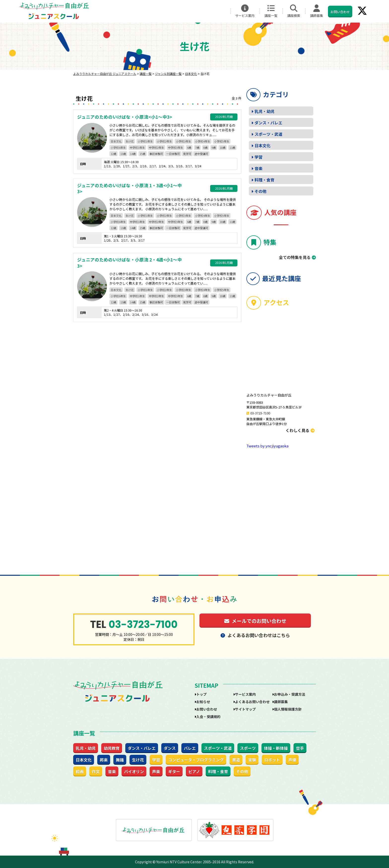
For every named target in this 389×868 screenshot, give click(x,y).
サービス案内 (245, 11)
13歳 (123, 154)
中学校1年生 (137, 147)
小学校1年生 (145, 141)
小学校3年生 (183, 141)
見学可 (187, 154)
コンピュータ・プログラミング (196, 760)
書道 (236, 760)
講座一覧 (271, 11)
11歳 (232, 147)
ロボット (272, 760)
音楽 (259, 168)
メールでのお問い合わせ (255, 621)
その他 (260, 191)
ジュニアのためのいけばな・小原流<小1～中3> (125, 117)
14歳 (133, 154)
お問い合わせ (340, 12)
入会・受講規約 (208, 717)
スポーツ (248, 748)
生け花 (130, 141)
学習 (259, 157)
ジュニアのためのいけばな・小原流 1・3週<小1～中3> (130, 189)
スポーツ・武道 (268, 134)
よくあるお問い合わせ (252, 702)
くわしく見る (300, 430)
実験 (252, 760)
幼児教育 (112, 748)
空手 (300, 748)
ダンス (170, 748)
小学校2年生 (164, 141)
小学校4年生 (203, 141)
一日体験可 (173, 154)
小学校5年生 (222, 141)
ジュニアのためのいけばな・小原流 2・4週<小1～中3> (130, 263)
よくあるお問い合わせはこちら (255, 635)
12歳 (113, 154)
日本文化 (116, 141)
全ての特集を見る (295, 257)
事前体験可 (156, 154)
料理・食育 (264, 180)
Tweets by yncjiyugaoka (267, 446)
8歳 (206, 147)
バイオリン (134, 771)
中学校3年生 (176, 147)
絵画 (80, 771)
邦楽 (104, 760)
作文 (96, 771)
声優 (292, 760)
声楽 (156, 771)
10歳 (223, 147)
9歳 (214, 147)
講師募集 (317, 11)
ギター (174, 771)
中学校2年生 (156, 147)
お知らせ (203, 702)
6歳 (189, 147)
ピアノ (194, 771)
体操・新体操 (276, 748)
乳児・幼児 (264, 111)
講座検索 (294, 11)
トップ (201, 694)
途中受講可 (201, 154)
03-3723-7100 (260, 413)
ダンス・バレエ (268, 123)
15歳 (143, 154)
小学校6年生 (118, 147)
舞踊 (120, 760)
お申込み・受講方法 (290, 694)
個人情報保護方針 (288, 709)
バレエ (190, 748)
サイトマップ (245, 709)
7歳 (197, 147)
